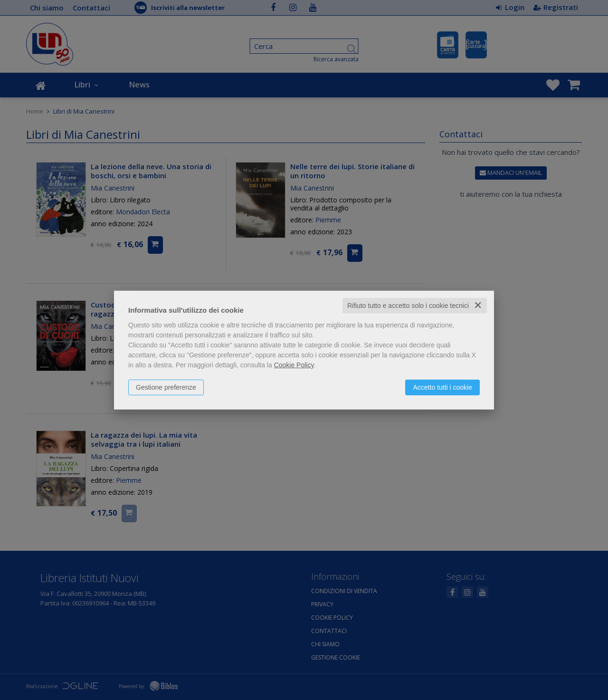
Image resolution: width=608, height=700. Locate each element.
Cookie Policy (294, 365)
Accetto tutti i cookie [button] (442, 387)
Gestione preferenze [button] (166, 387)
